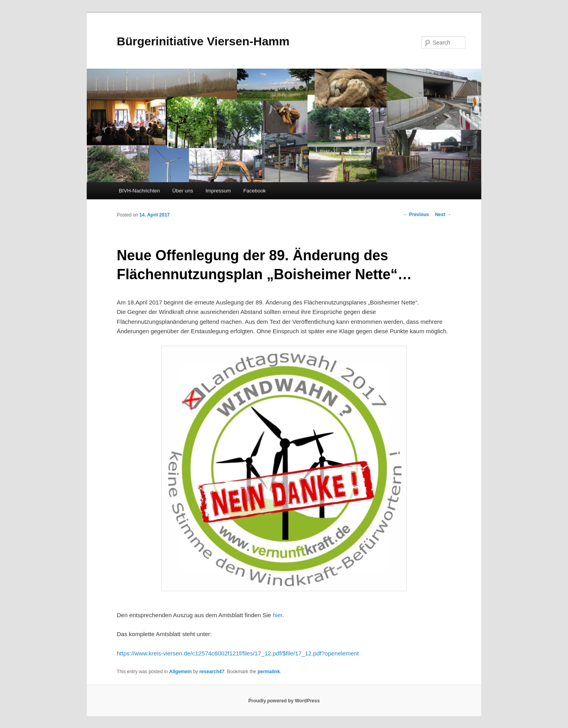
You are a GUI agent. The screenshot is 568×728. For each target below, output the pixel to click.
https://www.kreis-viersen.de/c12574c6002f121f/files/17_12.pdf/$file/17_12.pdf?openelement (238, 653)
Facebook (255, 191)
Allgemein (180, 672)
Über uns (183, 191)
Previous (416, 215)
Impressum (218, 191)
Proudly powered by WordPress (284, 701)
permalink (269, 672)
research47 (212, 672)
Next (443, 215)
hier (277, 615)
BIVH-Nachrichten (139, 191)
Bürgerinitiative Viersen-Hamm (203, 41)
